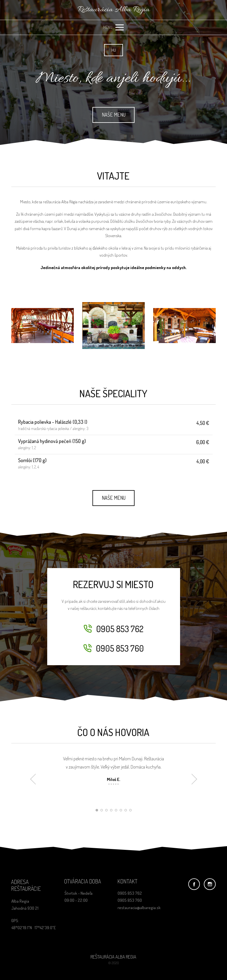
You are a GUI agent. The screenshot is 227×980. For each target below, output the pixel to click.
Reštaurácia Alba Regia (114, 10)
